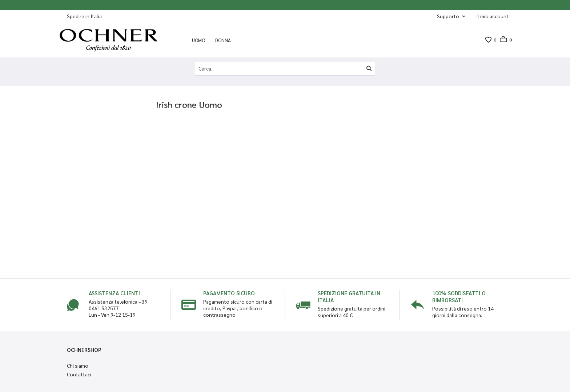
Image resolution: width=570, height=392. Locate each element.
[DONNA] (223, 40)
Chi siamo (78, 365)
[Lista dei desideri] (488, 40)
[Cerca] (369, 68)
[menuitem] (492, 16)
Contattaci (79, 374)
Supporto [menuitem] (449, 16)
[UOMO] (198, 40)
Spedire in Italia (84, 16)
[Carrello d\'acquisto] (504, 40)
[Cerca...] (285, 68)
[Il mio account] (492, 16)
